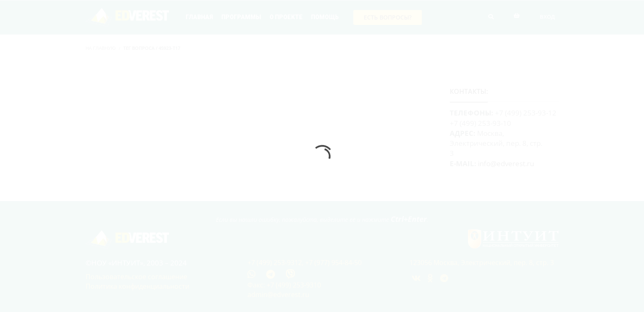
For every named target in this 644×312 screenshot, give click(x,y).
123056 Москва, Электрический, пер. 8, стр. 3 (482, 263)
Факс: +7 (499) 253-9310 (284, 285)
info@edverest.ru (506, 163)
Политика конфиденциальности (137, 286)
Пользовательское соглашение (136, 277)
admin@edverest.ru (278, 295)
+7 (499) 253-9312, (276, 263)
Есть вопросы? (388, 17)
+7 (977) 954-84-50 (333, 263)
